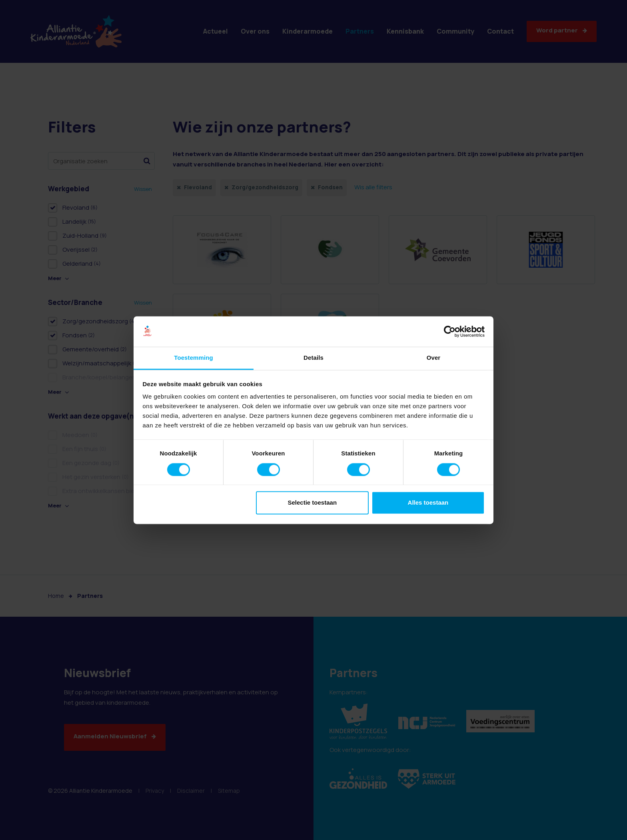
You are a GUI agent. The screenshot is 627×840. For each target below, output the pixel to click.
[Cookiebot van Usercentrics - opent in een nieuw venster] (450, 331)
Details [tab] (313, 358)
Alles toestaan (428, 503)
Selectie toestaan (313, 503)
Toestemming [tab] (194, 358)
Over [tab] (434, 358)
